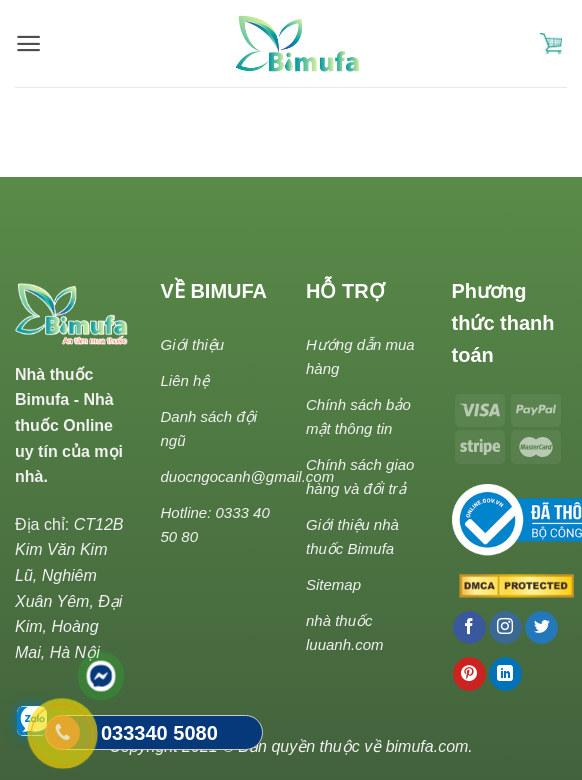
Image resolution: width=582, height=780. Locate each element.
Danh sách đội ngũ (209, 428)
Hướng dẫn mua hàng (360, 356)
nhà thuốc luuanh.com (345, 632)
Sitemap (333, 584)
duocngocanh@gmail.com (248, 476)
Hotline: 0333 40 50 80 (215, 524)
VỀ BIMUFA (214, 291)
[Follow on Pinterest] (469, 674)
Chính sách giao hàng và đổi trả (360, 476)
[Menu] (28, 43)
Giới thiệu (193, 344)
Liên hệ (185, 380)
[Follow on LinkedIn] (505, 674)
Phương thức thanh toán (503, 323)
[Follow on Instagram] (505, 628)
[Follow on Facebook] (469, 628)
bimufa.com (427, 746)
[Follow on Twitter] (541, 628)
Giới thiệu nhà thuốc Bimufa (352, 536)
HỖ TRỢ (345, 291)
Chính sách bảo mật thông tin (358, 416)
